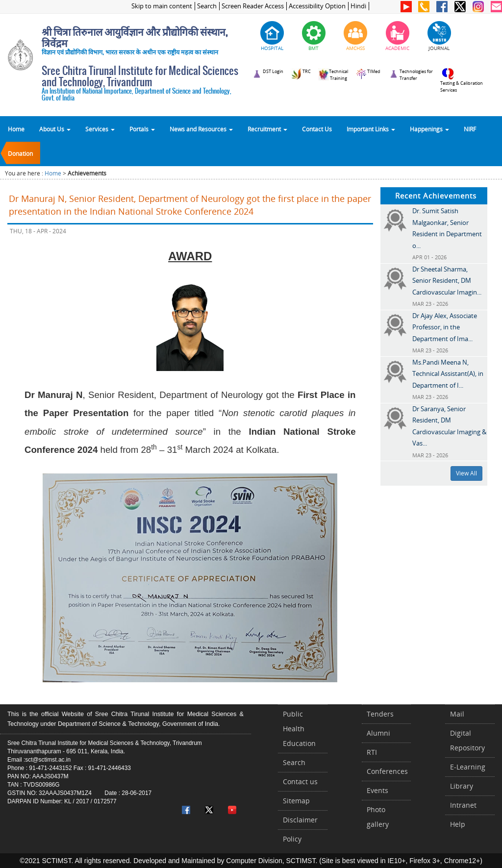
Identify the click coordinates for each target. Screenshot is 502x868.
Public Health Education (299, 729)
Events (377, 790)
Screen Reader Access (253, 6)
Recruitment (267, 129)
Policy (292, 839)
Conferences (387, 771)
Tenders (380, 714)
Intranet (463, 805)
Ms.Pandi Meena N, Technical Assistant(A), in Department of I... (448, 374)
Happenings (429, 129)
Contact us (300, 781)
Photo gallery (378, 817)
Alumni (378, 733)
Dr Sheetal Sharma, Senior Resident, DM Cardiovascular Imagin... (447, 281)
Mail (457, 714)
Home (16, 129)
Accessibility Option (317, 6)
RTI (372, 752)
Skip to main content (162, 6)
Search (207, 6)
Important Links (371, 129)
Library (462, 786)
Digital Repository (467, 740)
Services (100, 129)
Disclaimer (300, 820)
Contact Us (317, 129)
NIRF (470, 129)
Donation (20, 153)
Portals (142, 129)
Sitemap (296, 801)
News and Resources (201, 129)
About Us (55, 129)
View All (466, 473)
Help (458, 824)
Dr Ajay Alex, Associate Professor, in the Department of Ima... (445, 327)
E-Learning (468, 767)
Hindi (358, 6)
